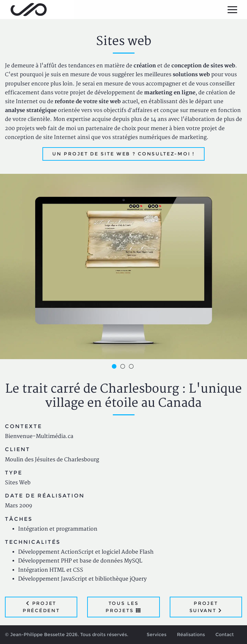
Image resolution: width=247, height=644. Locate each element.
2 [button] (124, 367)
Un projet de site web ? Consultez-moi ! (123, 154)
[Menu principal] (232, 10)
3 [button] (132, 367)
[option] (124, 266)
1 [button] (115, 367)
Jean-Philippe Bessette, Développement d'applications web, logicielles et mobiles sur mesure (29, 10)
